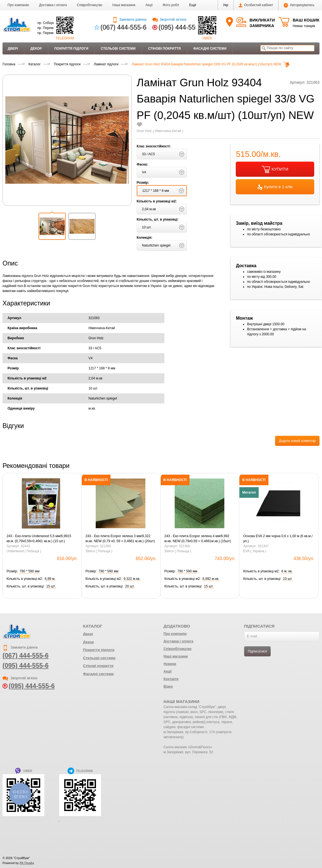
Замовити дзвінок (129, 20)
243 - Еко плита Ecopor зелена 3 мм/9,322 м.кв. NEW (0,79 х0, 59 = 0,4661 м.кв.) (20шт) (120, 539)
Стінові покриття (164, 49)
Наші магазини (124, 5)
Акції (149, 5)
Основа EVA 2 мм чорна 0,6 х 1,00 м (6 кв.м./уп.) (278, 539)
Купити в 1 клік (275, 187)
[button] (193, 5)
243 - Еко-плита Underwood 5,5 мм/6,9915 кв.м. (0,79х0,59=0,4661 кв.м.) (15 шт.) (39, 539)
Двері (13, 49)
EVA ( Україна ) (255, 551)
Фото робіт (171, 5)
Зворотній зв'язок (169, 20)
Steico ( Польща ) (99, 551)
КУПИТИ (275, 169)
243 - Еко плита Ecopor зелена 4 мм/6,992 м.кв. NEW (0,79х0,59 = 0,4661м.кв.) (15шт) (198, 539)
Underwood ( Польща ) (24, 551)
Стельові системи (118, 49)
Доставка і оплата (53, 5)
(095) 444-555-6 (182, 27)
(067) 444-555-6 (123, 27)
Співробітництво (90, 5)
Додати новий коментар (297, 441)
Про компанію (18, 5)
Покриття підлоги (71, 49)
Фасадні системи (210, 49)
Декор (36, 49)
